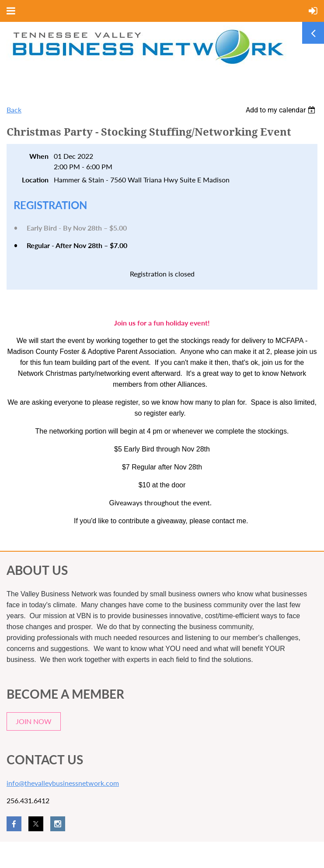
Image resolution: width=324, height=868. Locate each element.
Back (14, 110)
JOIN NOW (34, 721)
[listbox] (282, 110)
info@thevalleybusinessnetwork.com (63, 783)
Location (35, 180)
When (39, 156)
